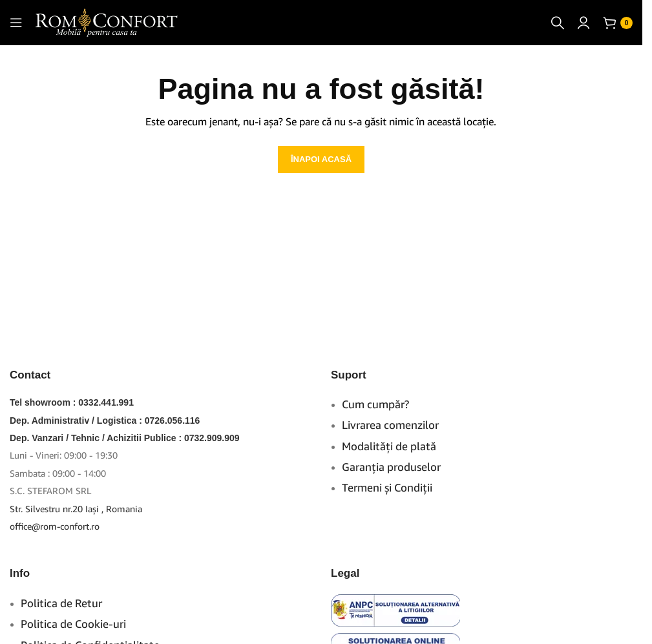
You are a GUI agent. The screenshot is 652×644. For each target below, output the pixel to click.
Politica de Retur (61, 603)
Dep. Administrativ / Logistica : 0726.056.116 (105, 421)
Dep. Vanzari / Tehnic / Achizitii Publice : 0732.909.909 (125, 438)
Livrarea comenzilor (390, 425)
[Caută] (558, 23)
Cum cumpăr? (375, 404)
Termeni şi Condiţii (387, 487)
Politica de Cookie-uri (73, 624)
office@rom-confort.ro (55, 526)
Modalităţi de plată (389, 446)
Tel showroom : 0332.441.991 (72, 402)
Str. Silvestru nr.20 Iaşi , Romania (76, 509)
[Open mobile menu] (16, 23)
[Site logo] (107, 22)
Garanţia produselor (391, 467)
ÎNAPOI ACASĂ (321, 159)
